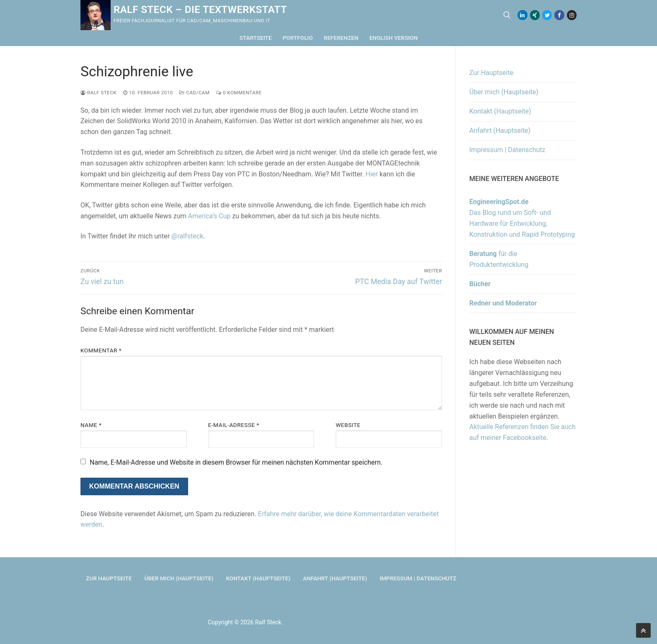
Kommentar (101, 350)
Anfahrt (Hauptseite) (500, 131)
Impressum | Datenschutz (507, 150)
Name (91, 425)
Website (348, 425)
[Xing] (535, 15)
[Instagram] (572, 15)
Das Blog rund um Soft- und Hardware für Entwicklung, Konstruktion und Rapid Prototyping (522, 218)
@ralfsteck (187, 236)
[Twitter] (547, 15)
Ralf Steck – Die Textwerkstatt (200, 10)
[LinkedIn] (522, 15)
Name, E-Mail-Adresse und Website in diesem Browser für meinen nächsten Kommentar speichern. (236, 462)
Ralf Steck (98, 93)
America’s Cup (210, 216)
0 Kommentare (239, 93)
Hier (371, 174)
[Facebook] (559, 15)
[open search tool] (507, 15)
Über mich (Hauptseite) (504, 92)
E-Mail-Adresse (234, 425)
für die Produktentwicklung (499, 259)
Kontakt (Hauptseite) (500, 111)
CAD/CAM (194, 93)
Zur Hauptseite (491, 73)
